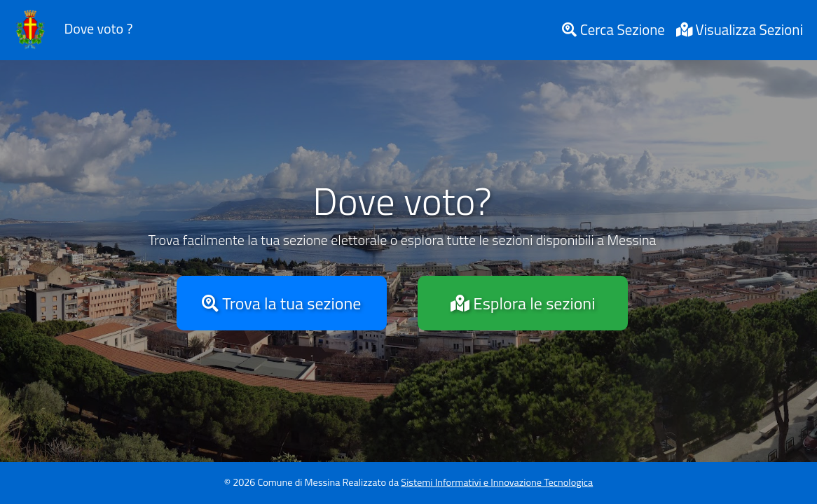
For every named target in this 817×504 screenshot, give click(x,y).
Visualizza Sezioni (740, 29)
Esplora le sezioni (523, 303)
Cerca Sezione (613, 29)
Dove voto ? (70, 30)
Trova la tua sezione (281, 303)
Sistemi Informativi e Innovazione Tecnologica (497, 482)
